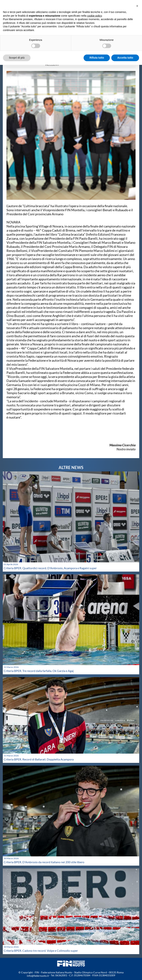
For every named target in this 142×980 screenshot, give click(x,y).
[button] (137, 6)
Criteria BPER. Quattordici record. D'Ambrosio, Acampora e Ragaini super (50, 568)
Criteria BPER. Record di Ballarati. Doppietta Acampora (39, 759)
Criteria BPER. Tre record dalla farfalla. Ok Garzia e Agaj (39, 671)
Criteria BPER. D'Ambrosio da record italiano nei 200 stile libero (44, 862)
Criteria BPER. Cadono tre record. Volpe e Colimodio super (41, 951)
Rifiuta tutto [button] (97, 58)
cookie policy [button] (94, 16)
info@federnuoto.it (38, 976)
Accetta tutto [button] (125, 58)
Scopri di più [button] (17, 58)
